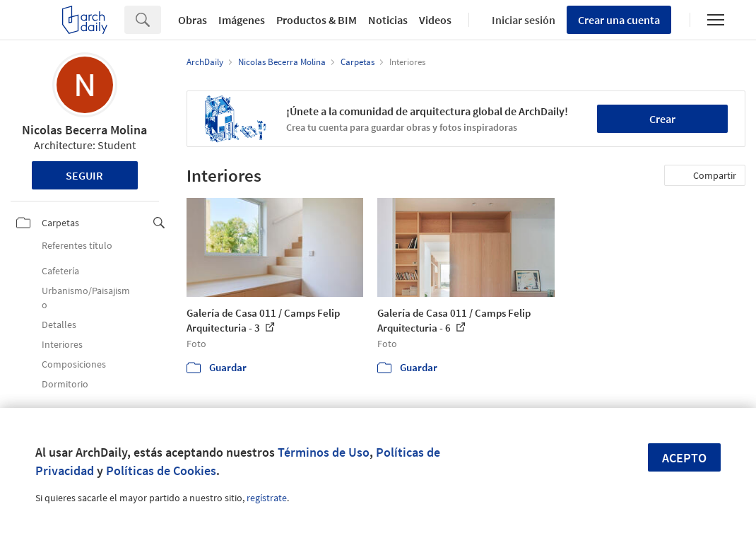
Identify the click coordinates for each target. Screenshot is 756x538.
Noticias (388, 20)
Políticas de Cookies (161, 470)
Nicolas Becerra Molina (84, 130)
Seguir (84, 175)
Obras (193, 20)
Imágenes (242, 20)
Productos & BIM (317, 20)
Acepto (684, 458)
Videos (435, 20)
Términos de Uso (324, 452)
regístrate (267, 498)
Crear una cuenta (619, 20)
